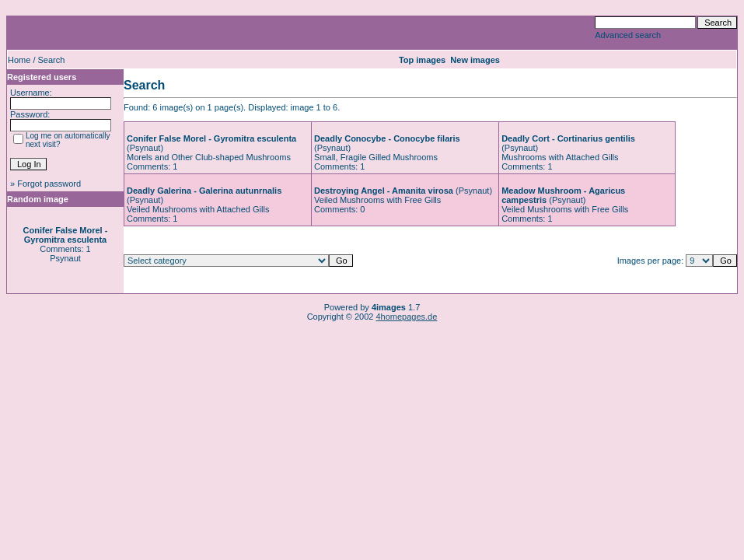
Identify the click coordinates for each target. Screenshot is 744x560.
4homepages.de (406, 317)
